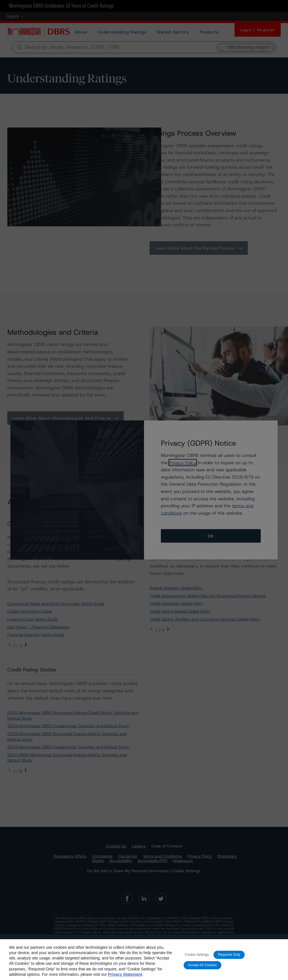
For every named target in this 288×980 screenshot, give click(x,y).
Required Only (229, 962)
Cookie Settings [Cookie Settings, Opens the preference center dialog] (197, 962)
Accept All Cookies (202, 972)
